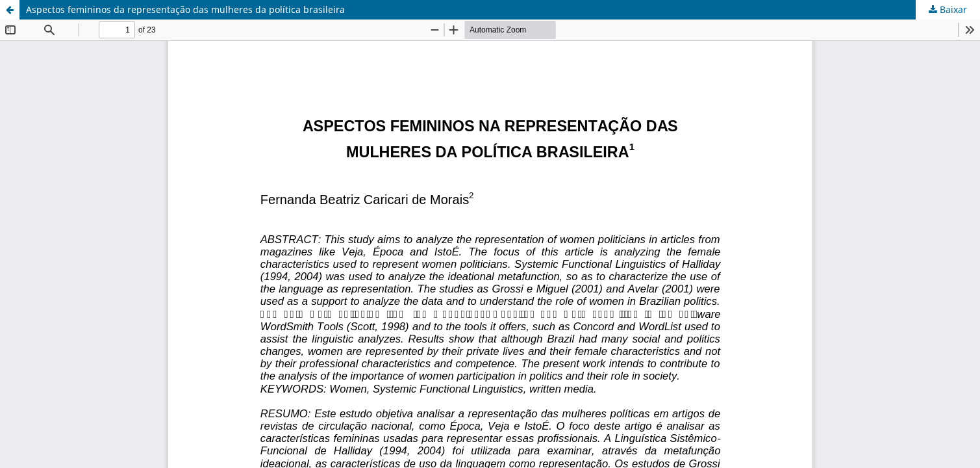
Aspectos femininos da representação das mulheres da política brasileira (185, 9)
